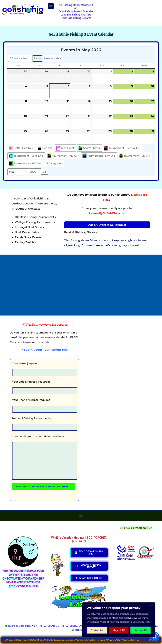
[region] (119, 620)
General (45, 148)
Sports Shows (89, 148)
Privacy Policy (114, 640)
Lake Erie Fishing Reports (76, 18)
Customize (97, 630)
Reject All (119, 630)
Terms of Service (131, 640)
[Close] (152, 605)
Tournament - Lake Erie (26, 156)
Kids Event (65, 148)
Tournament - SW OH (25, 164)
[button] (51, 6)
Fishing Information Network (91, 640)
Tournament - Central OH (122, 148)
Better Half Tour (21, 148)
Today (37, 58)
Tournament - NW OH (99, 156)
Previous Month (20, 58)
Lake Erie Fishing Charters (76, 14)
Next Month (53, 58)
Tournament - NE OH (63, 156)
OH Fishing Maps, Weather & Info (76, 6)
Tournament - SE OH (134, 156)
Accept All (141, 630)
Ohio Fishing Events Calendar (76, 11)
